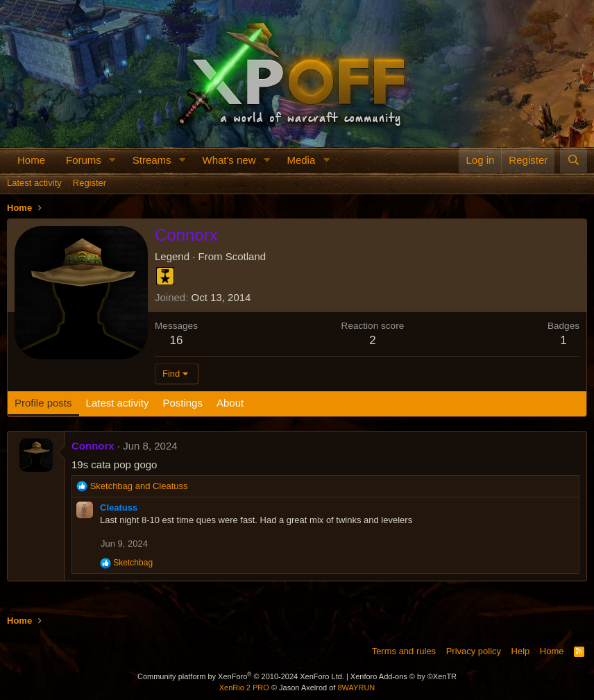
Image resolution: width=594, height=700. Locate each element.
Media (301, 160)
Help (521, 651)
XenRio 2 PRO (244, 688)
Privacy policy (474, 651)
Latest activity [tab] (118, 403)
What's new (229, 160)
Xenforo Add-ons (404, 676)
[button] (112, 160)
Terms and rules (404, 651)
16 (177, 340)
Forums (84, 160)
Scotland (246, 256)
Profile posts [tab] (43, 403)
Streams (152, 160)
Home (31, 160)
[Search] (574, 160)
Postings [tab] (183, 403)
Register (90, 183)
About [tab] (230, 403)
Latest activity (34, 183)
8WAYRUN (356, 688)
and (139, 486)
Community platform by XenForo (241, 676)
